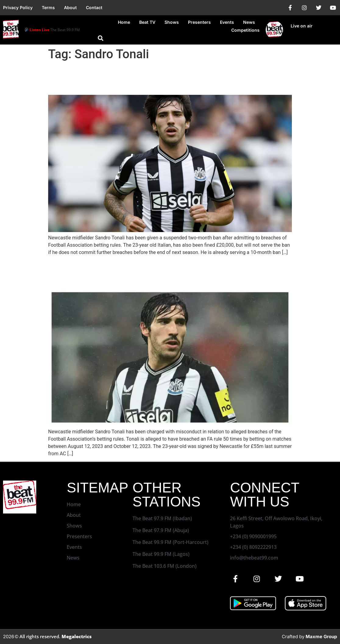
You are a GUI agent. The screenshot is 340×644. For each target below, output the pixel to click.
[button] (101, 38)
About (70, 7)
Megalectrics (77, 636)
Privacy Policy (18, 7)
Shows (172, 22)
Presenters (199, 22)
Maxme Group (321, 637)
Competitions (245, 30)
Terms (48, 7)
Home (124, 22)
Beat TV (147, 22)
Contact (94, 7)
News (249, 22)
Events (227, 22)
